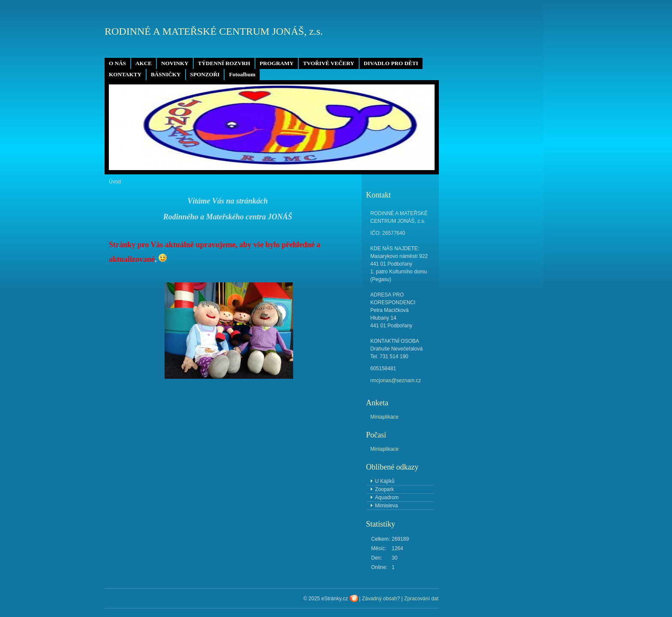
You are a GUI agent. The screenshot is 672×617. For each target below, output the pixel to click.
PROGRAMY (277, 63)
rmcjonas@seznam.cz (396, 380)
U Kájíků (385, 481)
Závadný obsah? (381, 599)
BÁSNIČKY (166, 74)
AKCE (144, 63)
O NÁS (117, 63)
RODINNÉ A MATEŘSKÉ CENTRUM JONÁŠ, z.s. (214, 31)
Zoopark (384, 489)
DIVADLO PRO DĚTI (391, 63)
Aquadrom (387, 497)
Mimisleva (386, 506)
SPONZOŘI (205, 74)
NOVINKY (175, 63)
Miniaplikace (384, 417)
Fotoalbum (242, 74)
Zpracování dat (421, 599)
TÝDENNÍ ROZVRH (224, 63)
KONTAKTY (125, 74)
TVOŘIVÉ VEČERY (329, 63)
